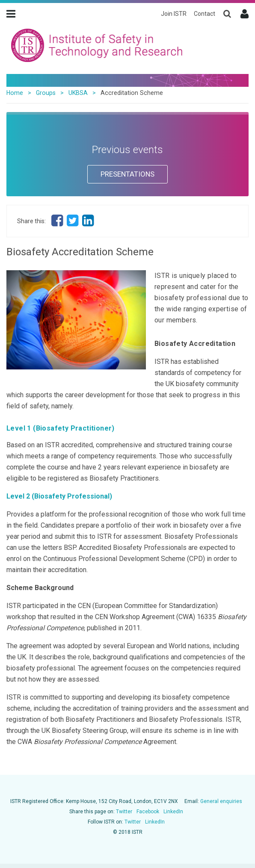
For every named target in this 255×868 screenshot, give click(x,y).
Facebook (148, 812)
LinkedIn (173, 812)
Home (15, 93)
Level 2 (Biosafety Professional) (59, 496)
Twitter (124, 812)
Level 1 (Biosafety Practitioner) (61, 428)
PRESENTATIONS (127, 174)
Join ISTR (174, 14)
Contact (205, 14)
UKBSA (78, 93)
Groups (46, 93)
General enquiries (221, 801)
